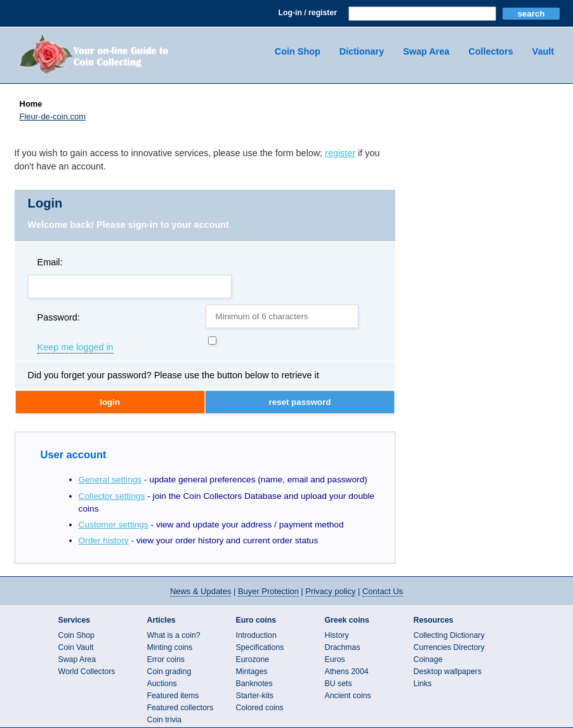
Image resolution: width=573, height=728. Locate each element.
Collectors (491, 51)
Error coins (166, 659)
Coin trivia (165, 720)
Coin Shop (298, 51)
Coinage (428, 659)
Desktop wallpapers (448, 672)
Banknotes (254, 684)
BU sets (339, 684)
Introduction (256, 635)
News (201, 591)
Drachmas (343, 647)
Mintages (252, 672)
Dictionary (362, 51)
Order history (104, 540)
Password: (59, 317)
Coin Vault (76, 647)
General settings (110, 480)
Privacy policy (330, 591)
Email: (50, 262)
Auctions (162, 684)
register (340, 153)
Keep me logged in (76, 348)
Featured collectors (181, 708)
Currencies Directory (449, 647)
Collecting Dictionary (449, 635)
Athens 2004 (347, 672)
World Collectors (87, 672)
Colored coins (260, 708)
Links (423, 684)
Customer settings (114, 525)
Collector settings (112, 496)
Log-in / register (308, 13)
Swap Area (426, 51)
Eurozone (253, 659)
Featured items (173, 696)
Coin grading (169, 672)
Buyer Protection (268, 591)
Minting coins (170, 647)
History (337, 635)
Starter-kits (255, 696)
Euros (335, 659)
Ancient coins (348, 696)
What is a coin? (174, 635)
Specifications (260, 647)
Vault (543, 51)
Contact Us (383, 591)
